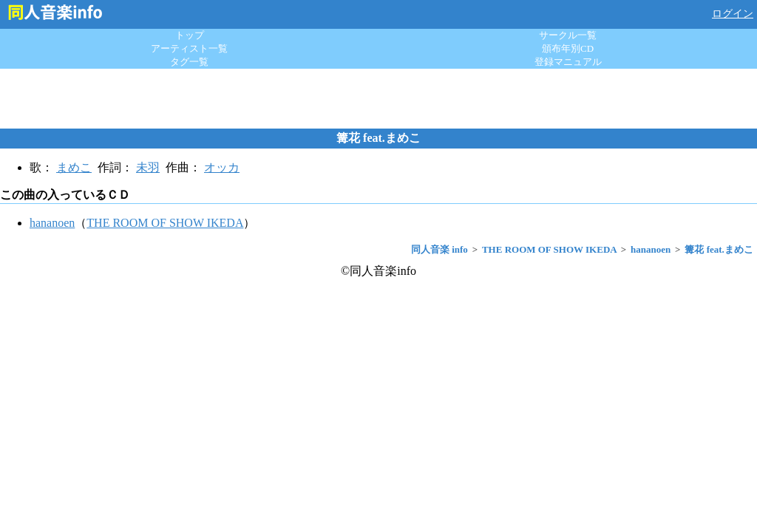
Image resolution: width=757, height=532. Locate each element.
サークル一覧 (568, 35)
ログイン (733, 14)
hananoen (52, 223)
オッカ (222, 167)
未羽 (148, 167)
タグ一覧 (189, 62)
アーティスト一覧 (189, 48)
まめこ (74, 167)
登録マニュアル (568, 62)
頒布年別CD (568, 48)
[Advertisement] (378, 98)
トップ (190, 35)
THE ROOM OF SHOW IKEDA (165, 223)
